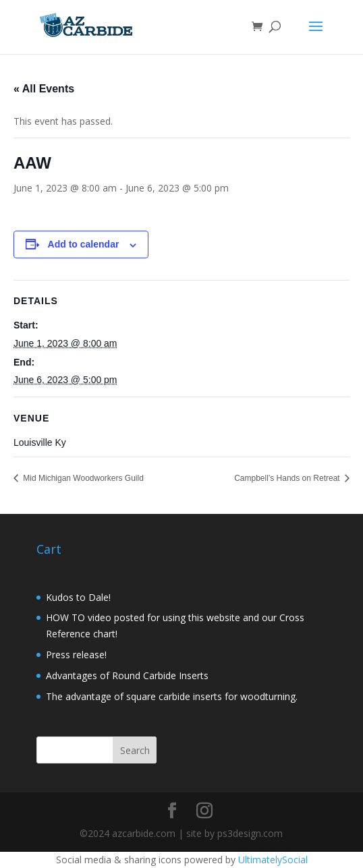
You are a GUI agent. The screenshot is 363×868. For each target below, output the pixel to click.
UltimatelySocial (273, 860)
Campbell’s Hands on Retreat (288, 478)
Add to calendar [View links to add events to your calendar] (84, 244)
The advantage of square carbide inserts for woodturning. (172, 696)
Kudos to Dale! (78, 597)
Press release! (76, 655)
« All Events (44, 89)
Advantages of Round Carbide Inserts (127, 675)
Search (135, 750)
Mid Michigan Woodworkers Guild (82, 478)
